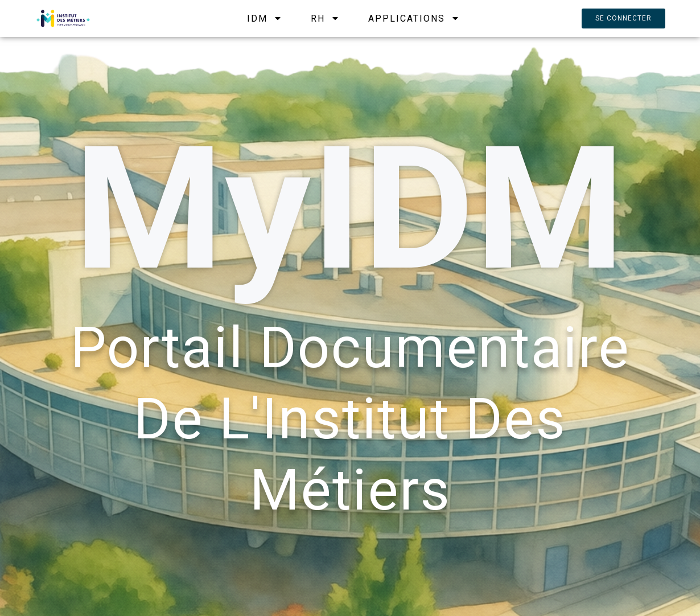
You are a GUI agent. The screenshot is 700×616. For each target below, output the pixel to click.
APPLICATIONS (414, 19)
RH (325, 19)
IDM (265, 19)
